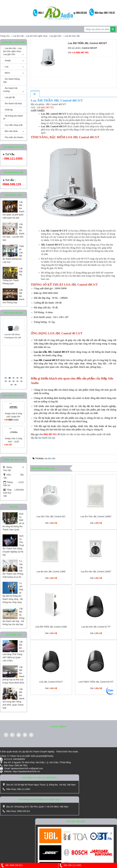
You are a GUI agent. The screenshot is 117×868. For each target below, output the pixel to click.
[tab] (35, 94)
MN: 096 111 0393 (70, 865)
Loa (7, 67)
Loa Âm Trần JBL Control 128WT (96, 516)
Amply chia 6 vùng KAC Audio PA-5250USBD (14, 417)
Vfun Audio (73, 752)
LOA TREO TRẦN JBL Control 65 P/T (96, 682)
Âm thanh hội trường (10, 90)
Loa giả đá (10, 97)
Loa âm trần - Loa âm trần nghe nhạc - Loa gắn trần (13, 51)
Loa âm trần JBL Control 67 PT (96, 627)
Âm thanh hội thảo (13, 103)
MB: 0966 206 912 (11, 865)
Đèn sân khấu (11, 131)
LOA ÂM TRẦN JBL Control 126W (51, 627)
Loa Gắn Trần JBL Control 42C (51, 516)
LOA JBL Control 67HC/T (51, 682)
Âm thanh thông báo (12, 80)
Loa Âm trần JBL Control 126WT (96, 572)
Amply (8, 60)
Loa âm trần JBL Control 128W (51, 572)
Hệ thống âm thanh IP (13, 117)
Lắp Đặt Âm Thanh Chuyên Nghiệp (38, 752)
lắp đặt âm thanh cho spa (43, 438)
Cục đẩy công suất (14, 125)
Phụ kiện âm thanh (14, 137)
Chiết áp (9, 110)
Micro (7, 73)
